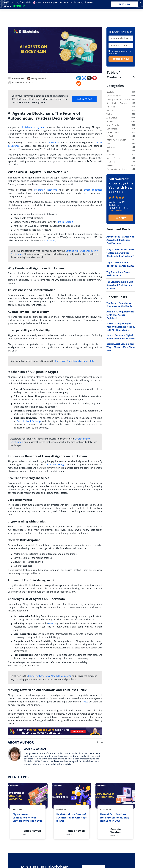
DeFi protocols (66, 222)
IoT (108, 151)
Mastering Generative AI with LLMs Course (50, 676)
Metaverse (111, 147)
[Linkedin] (79, 78)
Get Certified (84, 99)
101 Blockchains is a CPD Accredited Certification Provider (120, 285)
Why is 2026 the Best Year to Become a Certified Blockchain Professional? (120, 253)
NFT (108, 143)
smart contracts (93, 190)
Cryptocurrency (113, 96)
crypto (85, 702)
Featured (111, 162)
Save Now (124, 4)
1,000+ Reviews (115, 211)
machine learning (55, 465)
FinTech (110, 136)
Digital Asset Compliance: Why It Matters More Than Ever (121, 347)
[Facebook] (84, 78)
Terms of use (113, 53)
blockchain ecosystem (33, 127)
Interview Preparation (116, 140)
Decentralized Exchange (29, 421)
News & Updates (114, 125)
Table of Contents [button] (114, 75)
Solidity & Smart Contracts (118, 99)
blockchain (53, 143)
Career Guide (113, 132)
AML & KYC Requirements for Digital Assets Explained (120, 315)
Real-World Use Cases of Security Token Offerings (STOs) (71, 817)
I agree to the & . (120, 52)
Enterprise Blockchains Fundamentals (75, 361)
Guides (110, 121)
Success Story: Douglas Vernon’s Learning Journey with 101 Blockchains (121, 327)
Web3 (109, 114)
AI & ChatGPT (18, 78)
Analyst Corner (113, 158)
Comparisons (112, 129)
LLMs (51, 623)
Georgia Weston (39, 78)
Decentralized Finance (117, 103)
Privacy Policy (125, 51)
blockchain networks (46, 190)
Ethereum (111, 107)
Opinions (111, 154)
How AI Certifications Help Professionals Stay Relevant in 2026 (115, 817)
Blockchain (111, 92)
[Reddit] (79, 83)
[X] (89, 78)
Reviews (110, 165)
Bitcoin (110, 110)
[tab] (121, 75)
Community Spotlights (117, 169)
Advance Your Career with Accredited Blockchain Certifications (121, 240)
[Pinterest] (95, 78)
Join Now (121, 218)
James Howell (32, 831)
